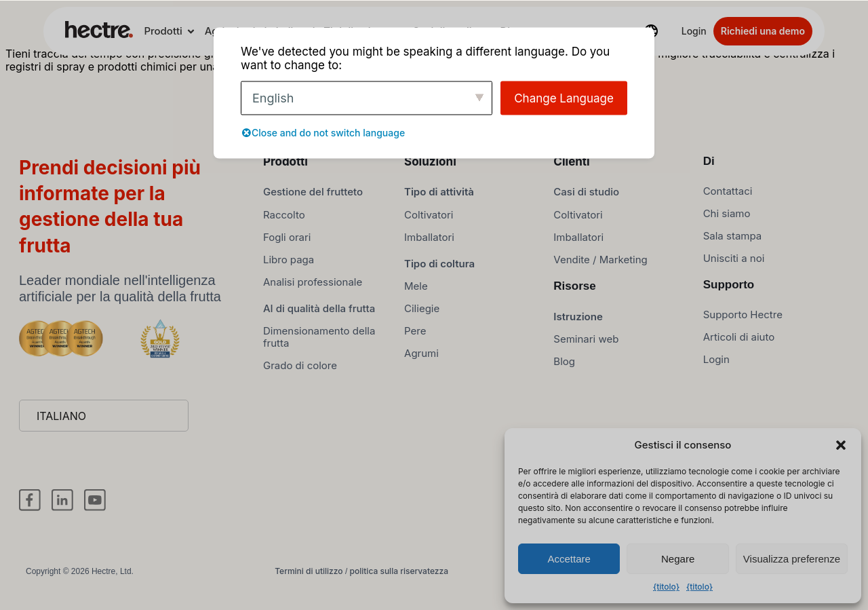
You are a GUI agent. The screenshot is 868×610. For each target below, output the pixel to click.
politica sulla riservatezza (399, 578)
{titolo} (666, 587)
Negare (678, 559)
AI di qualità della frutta (319, 315)
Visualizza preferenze (792, 559)
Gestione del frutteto (313, 199)
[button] (841, 445)
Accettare (569, 559)
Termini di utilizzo (309, 578)
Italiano (61, 423)
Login (694, 31)
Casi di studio (586, 199)
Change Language (564, 98)
